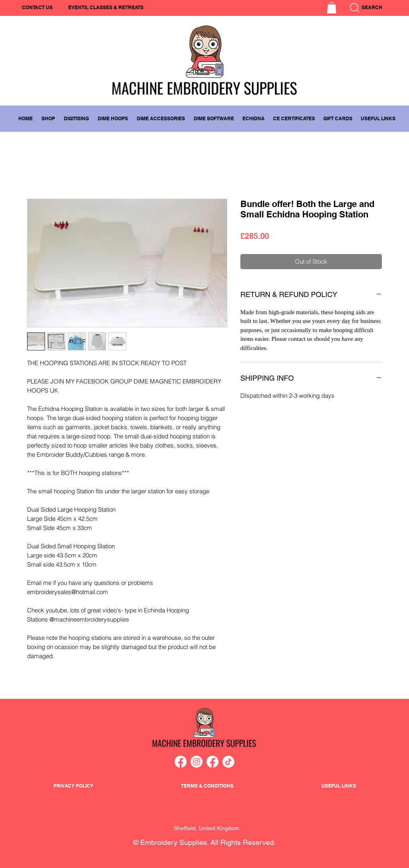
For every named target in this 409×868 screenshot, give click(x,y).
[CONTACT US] (37, 8)
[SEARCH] (381, 8)
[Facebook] (181, 762)
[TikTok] (228, 762)
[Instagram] (197, 762)
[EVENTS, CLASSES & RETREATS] (106, 8)
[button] (332, 8)
